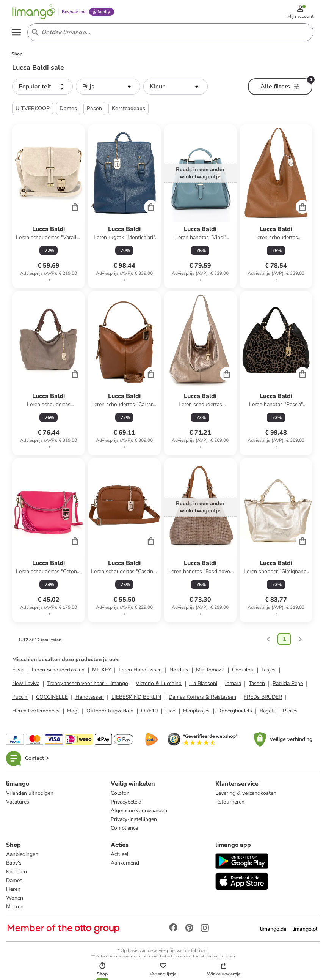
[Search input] (169, 33)
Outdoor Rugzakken (110, 712)
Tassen (257, 685)
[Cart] (75, 208)
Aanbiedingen (22, 856)
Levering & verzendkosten (246, 795)
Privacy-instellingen (134, 821)
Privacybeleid (126, 803)
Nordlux (179, 671)
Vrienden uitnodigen (30, 795)
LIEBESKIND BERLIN (136, 699)
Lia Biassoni (203, 685)
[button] (42, 88)
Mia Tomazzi (210, 671)
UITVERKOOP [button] (33, 110)
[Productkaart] (49, 208)
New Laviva (26, 685)
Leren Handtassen (140, 671)
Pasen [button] (94, 110)
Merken (15, 908)
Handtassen (90, 699)
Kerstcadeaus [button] (129, 110)
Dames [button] (68, 110)
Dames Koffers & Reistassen (202, 699)
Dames (14, 882)
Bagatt (267, 712)
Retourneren (230, 803)
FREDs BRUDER (263, 699)
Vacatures (18, 803)
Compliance (124, 830)
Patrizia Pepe (288, 685)
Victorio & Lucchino (159, 685)
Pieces (290, 712)
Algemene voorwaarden (139, 812)
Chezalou (243, 671)
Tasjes (268, 671)
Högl (73, 712)
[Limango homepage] (34, 12)
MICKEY (102, 671)
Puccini (20, 699)
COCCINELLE (52, 699)
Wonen (15, 899)
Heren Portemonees (36, 712)
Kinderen (16, 873)
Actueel (120, 856)
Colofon (120, 795)
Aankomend (125, 864)
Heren (13, 891)
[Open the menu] (17, 33)
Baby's (14, 864)
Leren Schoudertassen (58, 671)
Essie (18, 671)
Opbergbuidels (235, 712)
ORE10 (149, 712)
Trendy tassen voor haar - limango (88, 685)
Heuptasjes (196, 712)
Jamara (233, 685)
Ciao (170, 712)
